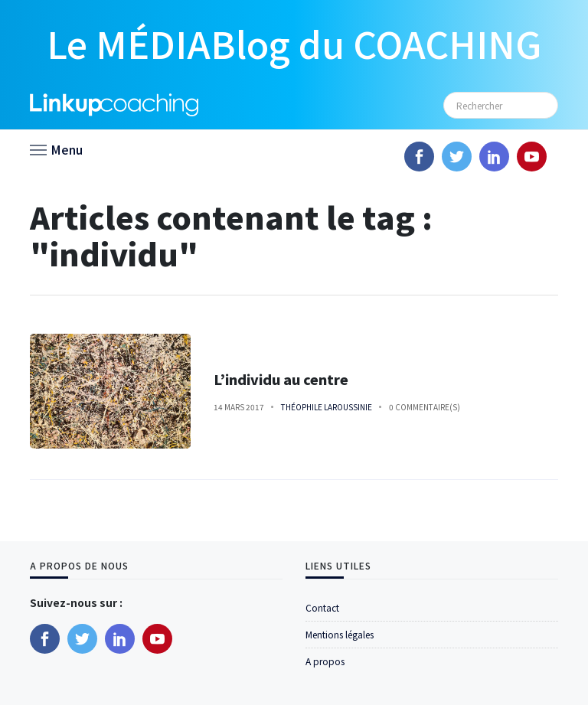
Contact (322, 607)
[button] (56, 149)
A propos (325, 661)
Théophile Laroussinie (327, 407)
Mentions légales (340, 634)
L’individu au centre (281, 379)
